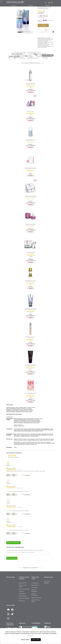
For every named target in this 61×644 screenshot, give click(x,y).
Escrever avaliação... (13, 543)
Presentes (47, 6)
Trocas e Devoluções (35, 594)
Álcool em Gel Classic (23, 586)
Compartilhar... (27, 475)
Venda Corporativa (36, 598)
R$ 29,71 (43, 18)
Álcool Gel (14, 6)
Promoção (31, 6)
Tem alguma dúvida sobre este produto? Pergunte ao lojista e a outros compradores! (25, 550)
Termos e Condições (34, 591)
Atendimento (35, 583)
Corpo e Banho (23, 596)
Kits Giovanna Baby (24, 598)
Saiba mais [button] (30, 635)
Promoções (22, 601)
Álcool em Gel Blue (24, 589)
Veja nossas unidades (47, 582)
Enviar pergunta (12, 558)
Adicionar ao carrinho (44, 32)
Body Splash (22, 594)
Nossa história (35, 585)
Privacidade (35, 588)
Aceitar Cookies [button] (36, 640)
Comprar (43, 25)
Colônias (21, 591)
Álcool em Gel (23, 583)
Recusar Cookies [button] (25, 640)
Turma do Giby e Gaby (36, 601)
